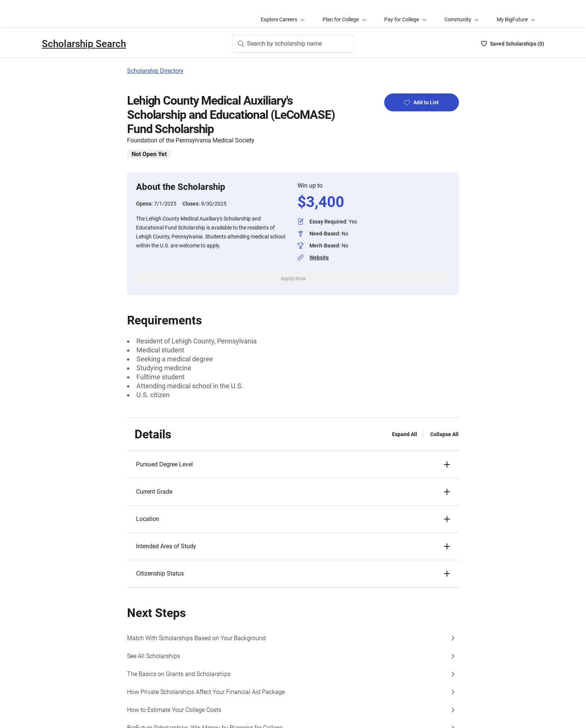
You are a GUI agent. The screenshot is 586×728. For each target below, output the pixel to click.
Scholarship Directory (155, 71)
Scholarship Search (84, 44)
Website (319, 257)
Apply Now (293, 278)
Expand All (405, 434)
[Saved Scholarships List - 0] (513, 44)
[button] (293, 465)
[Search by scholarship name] (293, 44)
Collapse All (444, 434)
